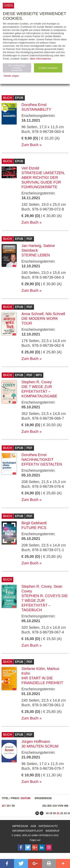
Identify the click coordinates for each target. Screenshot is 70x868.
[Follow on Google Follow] (35, 847)
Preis (15, 798)
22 (62, 813)
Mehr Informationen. (41, 59)
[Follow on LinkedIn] (42, 847)
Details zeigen (11, 76)
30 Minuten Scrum (40, 746)
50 (13, 806)
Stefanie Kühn (33, 669)
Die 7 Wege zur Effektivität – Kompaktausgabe (39, 391)
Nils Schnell (55, 314)
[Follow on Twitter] (28, 847)
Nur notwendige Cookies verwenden (17, 68)
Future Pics (34, 528)
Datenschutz (48, 826)
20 (8, 806)
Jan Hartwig (31, 246)
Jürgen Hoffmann (36, 741)
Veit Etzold (30, 168)
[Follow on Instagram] (49, 847)
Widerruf (53, 831)
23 (65, 813)
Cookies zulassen (48, 68)
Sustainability (36, 109)
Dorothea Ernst (34, 105)
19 (51, 813)
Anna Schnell (32, 314)
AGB (33, 826)
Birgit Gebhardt (34, 523)
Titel (5, 798)
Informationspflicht (28, 831)
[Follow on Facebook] (21, 847)
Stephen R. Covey (37, 382)
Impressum (20, 826)
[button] (7, 863)
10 (3, 806)
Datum (26, 798)
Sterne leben (36, 255)
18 (47, 813)
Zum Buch (30, 145)
